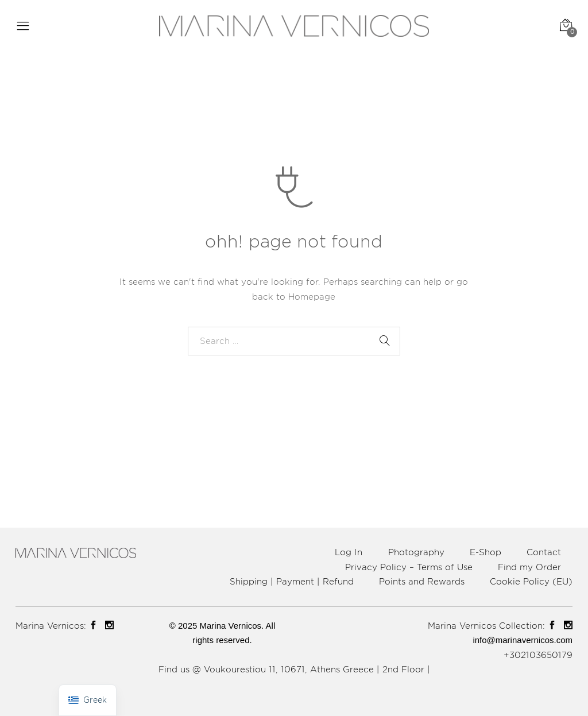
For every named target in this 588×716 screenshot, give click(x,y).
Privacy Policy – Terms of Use (409, 567)
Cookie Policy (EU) (531, 581)
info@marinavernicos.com (523, 640)
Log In (349, 552)
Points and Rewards (422, 581)
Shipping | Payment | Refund (292, 581)
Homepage (312, 297)
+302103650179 (538, 655)
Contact (544, 552)
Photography (416, 552)
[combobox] (294, 341)
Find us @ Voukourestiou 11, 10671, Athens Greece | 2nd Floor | (294, 669)
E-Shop (486, 552)
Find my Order (529, 567)
